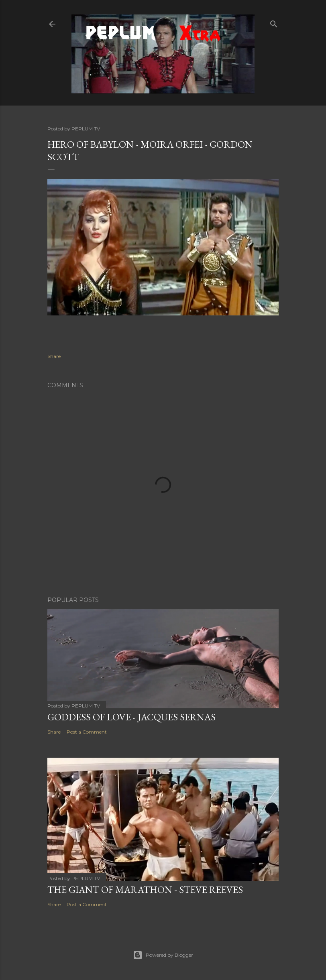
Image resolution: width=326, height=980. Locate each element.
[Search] (274, 22)
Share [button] (54, 356)
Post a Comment (87, 732)
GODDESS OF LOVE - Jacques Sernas (131, 717)
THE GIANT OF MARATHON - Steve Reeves (145, 890)
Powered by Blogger (163, 955)
